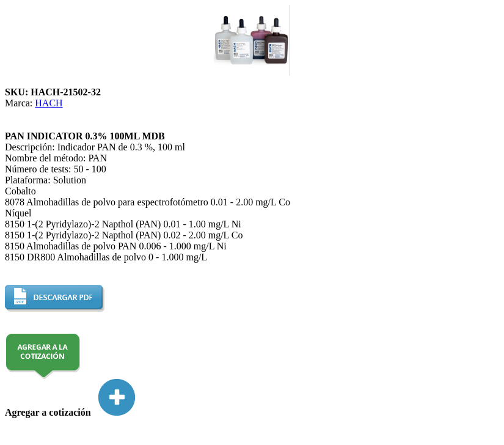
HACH (49, 103)
